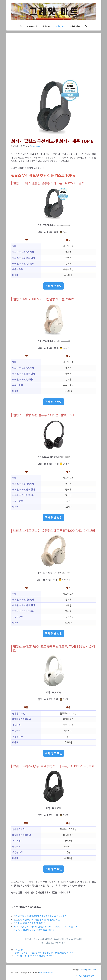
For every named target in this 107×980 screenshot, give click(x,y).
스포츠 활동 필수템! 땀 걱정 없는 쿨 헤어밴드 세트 (37, 920)
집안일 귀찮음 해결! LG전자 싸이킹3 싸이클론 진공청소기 (40, 916)
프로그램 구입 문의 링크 (84, 976)
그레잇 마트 (60, 26)
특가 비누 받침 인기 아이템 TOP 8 (29, 923)
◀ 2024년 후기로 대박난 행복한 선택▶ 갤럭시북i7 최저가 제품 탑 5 (46, 927)
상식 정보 (46, 26)
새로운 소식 (32, 26)
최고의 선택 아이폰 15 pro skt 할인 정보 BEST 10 (35, 956)
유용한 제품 (75, 26)
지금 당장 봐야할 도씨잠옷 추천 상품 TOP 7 (34, 930)
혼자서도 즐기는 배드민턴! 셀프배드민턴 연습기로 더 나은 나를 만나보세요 (44, 953)
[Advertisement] (54, 59)
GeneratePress (46, 973)
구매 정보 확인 (54, 286)
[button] (86, 26)
